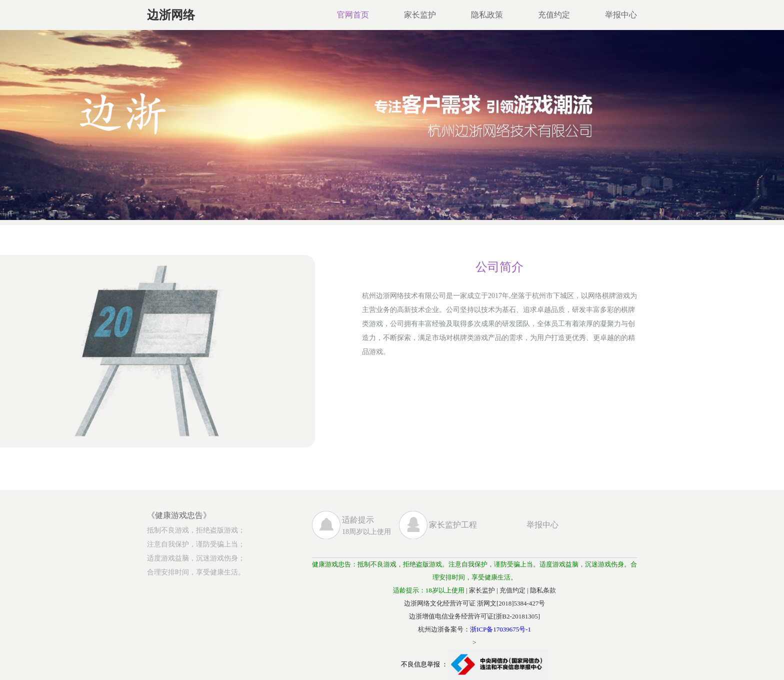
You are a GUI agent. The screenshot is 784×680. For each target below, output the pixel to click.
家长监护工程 (453, 525)
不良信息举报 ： (474, 664)
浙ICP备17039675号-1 (500, 629)
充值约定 (554, 15)
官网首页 (353, 15)
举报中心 (621, 15)
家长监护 (420, 15)
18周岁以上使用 (370, 525)
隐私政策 (487, 15)
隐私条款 (543, 590)
